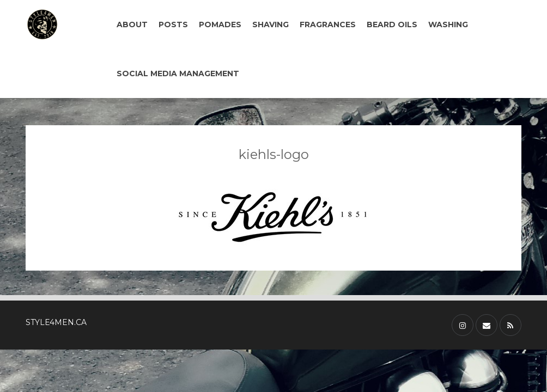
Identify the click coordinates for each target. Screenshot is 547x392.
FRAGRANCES (328, 24)
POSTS (173, 24)
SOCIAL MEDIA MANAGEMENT (178, 73)
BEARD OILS (392, 24)
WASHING (448, 24)
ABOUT (132, 24)
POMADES (220, 24)
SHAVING (271, 24)
